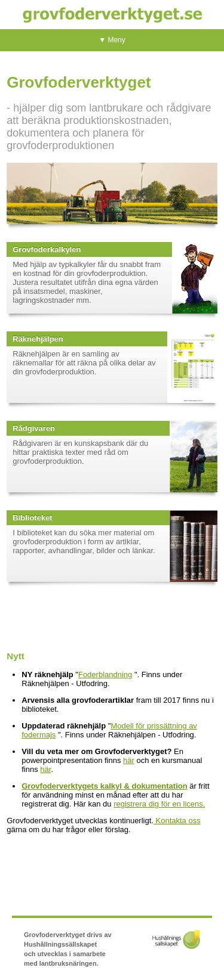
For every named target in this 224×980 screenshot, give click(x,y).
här (129, 760)
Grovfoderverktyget (112, 15)
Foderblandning (105, 674)
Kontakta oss (177, 821)
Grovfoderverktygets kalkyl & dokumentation (104, 786)
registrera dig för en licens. (159, 804)
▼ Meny (112, 40)
